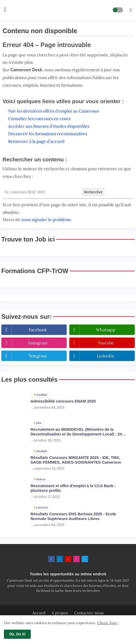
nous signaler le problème (46, 220)
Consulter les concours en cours (39, 119)
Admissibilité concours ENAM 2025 (63, 401)
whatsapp (106, 330)
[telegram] (85, 559)
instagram (38, 343)
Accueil (39, 613)
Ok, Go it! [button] (17, 634)
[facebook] (51, 559)
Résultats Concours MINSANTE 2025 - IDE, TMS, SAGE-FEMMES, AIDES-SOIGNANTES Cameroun (76, 460)
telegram (38, 356)
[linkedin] (60, 559)
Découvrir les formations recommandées (48, 134)
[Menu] (5, 10)
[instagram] (76, 559)
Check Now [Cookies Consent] (107, 623)
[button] (118, 10)
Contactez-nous (89, 613)
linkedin (106, 356)
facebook (38, 330)
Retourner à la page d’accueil (36, 141)
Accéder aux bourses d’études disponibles (49, 126)
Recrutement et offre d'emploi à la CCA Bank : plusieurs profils (73, 488)
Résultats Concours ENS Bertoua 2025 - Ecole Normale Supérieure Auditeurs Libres (73, 516)
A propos (60, 613)
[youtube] (68, 559)
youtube (106, 343)
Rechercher (93, 192)
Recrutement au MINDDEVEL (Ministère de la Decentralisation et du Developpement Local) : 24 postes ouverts (76, 432)
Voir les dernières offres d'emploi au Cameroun (54, 111)
